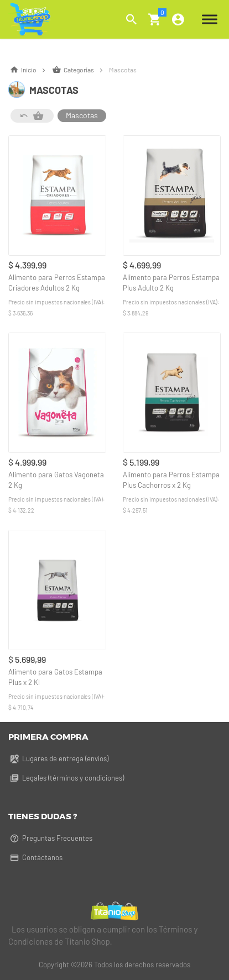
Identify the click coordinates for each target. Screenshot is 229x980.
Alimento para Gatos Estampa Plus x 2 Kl (55, 677)
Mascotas (82, 115)
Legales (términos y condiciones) (66, 778)
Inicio (30, 70)
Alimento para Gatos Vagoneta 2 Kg (56, 480)
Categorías (80, 70)
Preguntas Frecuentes (50, 838)
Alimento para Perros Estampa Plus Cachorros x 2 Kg (171, 480)
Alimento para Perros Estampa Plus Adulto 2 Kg (171, 283)
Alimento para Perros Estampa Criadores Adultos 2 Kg (57, 283)
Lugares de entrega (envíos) (58, 758)
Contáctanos (35, 857)
